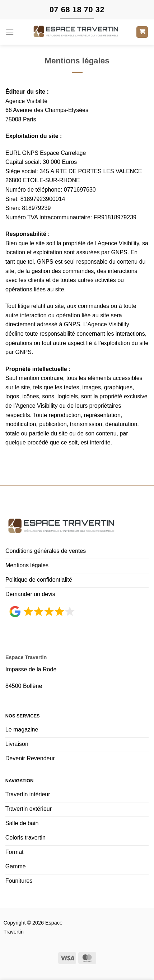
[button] (10, 32)
